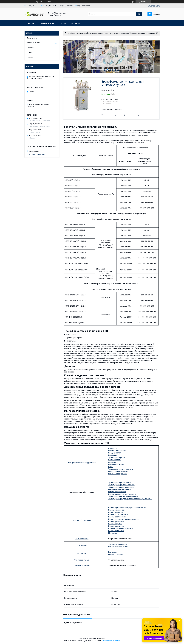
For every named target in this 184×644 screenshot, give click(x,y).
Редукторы (82, 553)
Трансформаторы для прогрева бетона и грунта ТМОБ (130, 499)
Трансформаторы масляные (120, 483)
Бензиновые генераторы (118, 547)
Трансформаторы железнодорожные (123, 496)
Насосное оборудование (82, 520)
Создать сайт (39, 2)
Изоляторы (113, 448)
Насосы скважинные (116, 526)
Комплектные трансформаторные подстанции (90, 33)
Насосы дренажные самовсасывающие (124, 519)
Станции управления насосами (121, 528)
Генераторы (82, 545)
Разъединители (115, 460)
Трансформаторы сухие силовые (121, 485)
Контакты (75, 23)
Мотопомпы (113, 533)
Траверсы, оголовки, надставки (121, 469)
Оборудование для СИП (118, 471)
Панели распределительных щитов (122, 494)
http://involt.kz (34, 151)
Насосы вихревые (115, 524)
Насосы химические (116, 531)
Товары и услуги (47, 23)
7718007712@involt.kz (37, 154)
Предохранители (115, 453)
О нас (64, 23)
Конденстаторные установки (120, 489)
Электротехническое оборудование (82, 463)
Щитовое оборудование (118, 474)
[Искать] (139, 14)
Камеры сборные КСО (117, 492)
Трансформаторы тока (117, 458)
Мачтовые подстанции (119, 33)
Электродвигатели (82, 560)
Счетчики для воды (82, 565)
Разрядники (113, 455)
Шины (111, 467)
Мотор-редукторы (115, 554)
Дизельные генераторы (118, 544)
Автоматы (112, 462)
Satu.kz (103, 639)
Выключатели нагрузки (117, 450)
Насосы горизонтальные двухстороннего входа (127, 508)
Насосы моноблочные (117, 510)
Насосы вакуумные (116, 512)
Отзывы (30, 58)
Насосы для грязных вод (118, 514)
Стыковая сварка (82, 539)
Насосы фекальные (116, 522)
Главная (31, 23)
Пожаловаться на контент (111, 641)
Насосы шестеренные (117, 517)
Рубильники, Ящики (116, 464)
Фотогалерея (32, 38)
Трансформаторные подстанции (121, 487)
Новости (30, 48)
